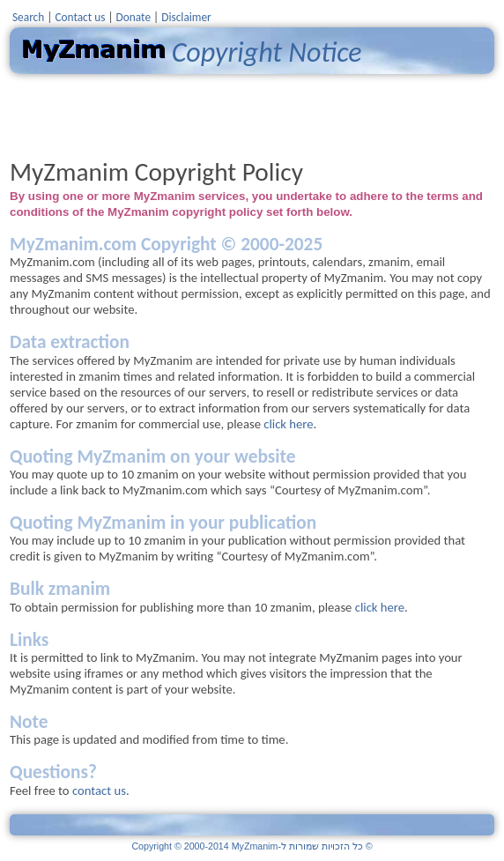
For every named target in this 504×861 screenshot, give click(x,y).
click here (288, 424)
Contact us (80, 17)
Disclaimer (186, 17)
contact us (99, 790)
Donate (133, 17)
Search (28, 17)
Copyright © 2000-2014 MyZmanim (252, 846)
